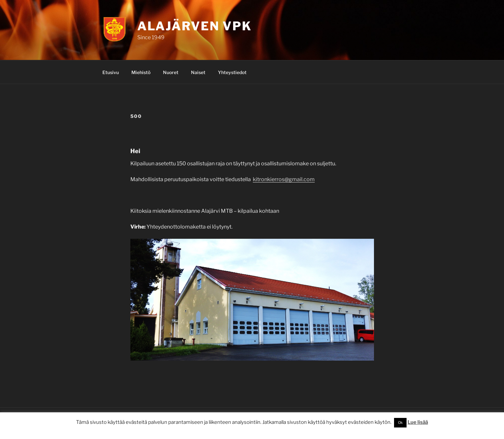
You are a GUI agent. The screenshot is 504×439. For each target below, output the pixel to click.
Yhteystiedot (232, 72)
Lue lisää (418, 422)
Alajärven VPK (195, 26)
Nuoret (171, 72)
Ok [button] (400, 423)
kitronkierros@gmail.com (284, 179)
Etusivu (111, 72)
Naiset (198, 72)
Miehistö (141, 72)
